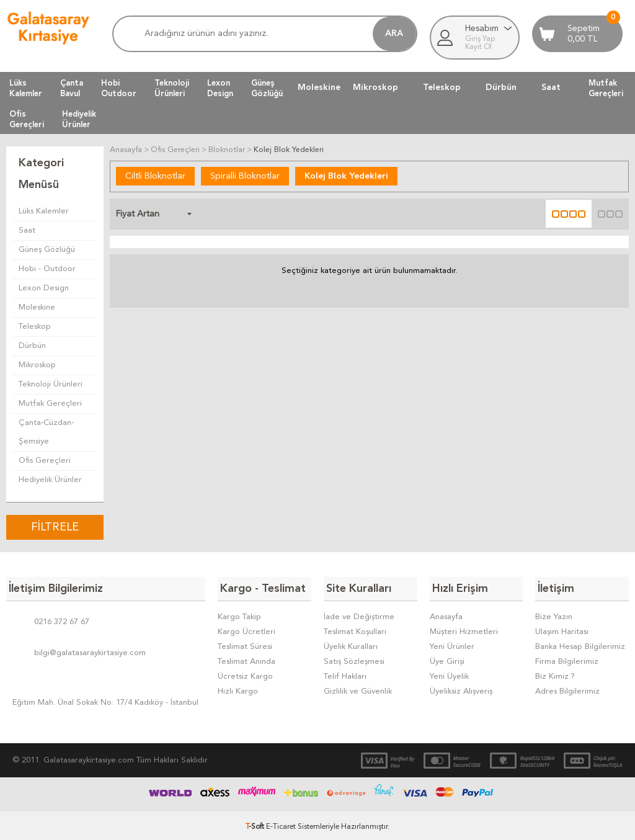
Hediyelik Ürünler (50, 480)
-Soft (256, 824)
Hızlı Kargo (238, 689)
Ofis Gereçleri (45, 461)
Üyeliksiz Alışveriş (461, 689)
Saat (551, 87)
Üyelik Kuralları (351, 644)
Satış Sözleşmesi (354, 659)
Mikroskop (375, 87)
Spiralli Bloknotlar (245, 176)
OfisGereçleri (27, 119)
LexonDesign (220, 88)
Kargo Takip (239, 614)
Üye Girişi (447, 659)
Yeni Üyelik (449, 674)
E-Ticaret (281, 824)
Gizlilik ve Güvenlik (358, 689)
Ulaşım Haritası (562, 629)
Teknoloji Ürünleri (51, 384)
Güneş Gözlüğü (47, 250)
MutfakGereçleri (606, 88)
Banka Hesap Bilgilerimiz (580, 644)
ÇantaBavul (72, 88)
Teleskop (442, 87)
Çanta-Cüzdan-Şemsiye (46, 432)
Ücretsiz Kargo (245, 674)
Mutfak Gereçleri (50, 404)
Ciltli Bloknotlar (155, 176)
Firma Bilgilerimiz (567, 659)
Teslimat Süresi (245, 644)
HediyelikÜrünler (79, 119)
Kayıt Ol (478, 47)
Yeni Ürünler (452, 644)
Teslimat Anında (246, 659)
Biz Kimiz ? (555, 674)
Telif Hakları (345, 674)
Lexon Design (44, 288)
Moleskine (319, 87)
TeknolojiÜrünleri (172, 88)
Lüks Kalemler (44, 211)
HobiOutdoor (119, 88)
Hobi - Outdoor (47, 269)
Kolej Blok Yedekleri (346, 176)
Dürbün (501, 87)
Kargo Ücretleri (246, 629)
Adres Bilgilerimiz (567, 689)
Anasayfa (446, 614)
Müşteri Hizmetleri (464, 629)
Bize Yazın (554, 614)
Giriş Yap (480, 39)
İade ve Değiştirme (359, 614)
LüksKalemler (26, 88)
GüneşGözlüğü (267, 88)
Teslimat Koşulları (355, 629)
